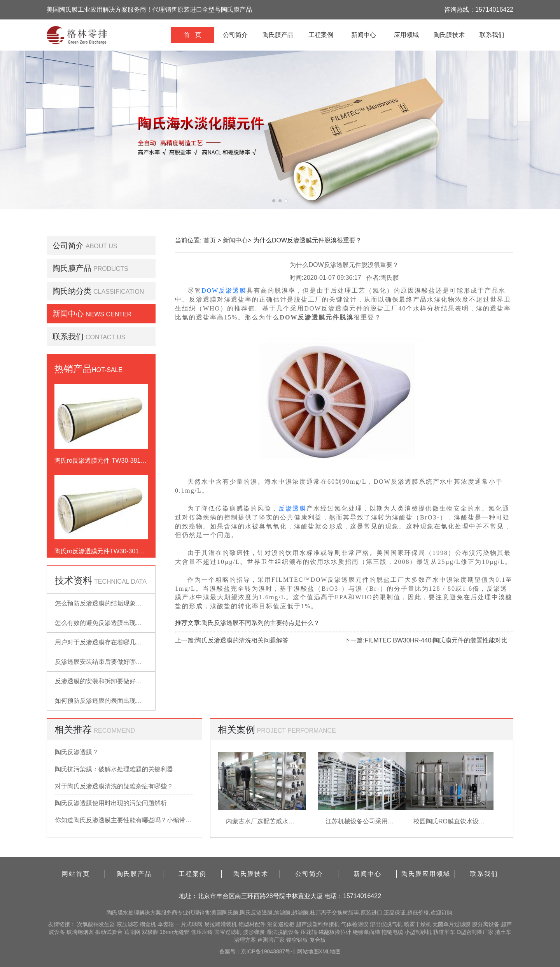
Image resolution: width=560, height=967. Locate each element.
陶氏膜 (115, 913)
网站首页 (76, 874)
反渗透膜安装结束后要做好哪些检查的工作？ (117, 662)
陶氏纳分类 (72, 291)
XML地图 (330, 951)
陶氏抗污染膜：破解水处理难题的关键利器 (114, 769)
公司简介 (235, 35)
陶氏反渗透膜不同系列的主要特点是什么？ (261, 623)
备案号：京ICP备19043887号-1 (258, 951)
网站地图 (308, 951)
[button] (274, 201)
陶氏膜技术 (449, 35)
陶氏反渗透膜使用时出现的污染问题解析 (111, 803)
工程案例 (321, 35)
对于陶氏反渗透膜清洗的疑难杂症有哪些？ (114, 786)
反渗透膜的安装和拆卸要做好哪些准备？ (111, 681)
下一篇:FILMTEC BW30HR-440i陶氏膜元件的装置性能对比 (426, 640)
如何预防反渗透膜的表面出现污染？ (105, 701)
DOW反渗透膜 (224, 290)
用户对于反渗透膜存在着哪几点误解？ (108, 642)
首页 (210, 240)
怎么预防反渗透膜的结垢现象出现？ (105, 603)
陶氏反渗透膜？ (77, 752)
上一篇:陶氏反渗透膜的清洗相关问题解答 (232, 640)
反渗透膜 (292, 508)
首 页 (192, 35)
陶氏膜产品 (278, 35)
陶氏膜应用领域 (426, 874)
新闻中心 (364, 35)
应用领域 (406, 35)
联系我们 (492, 35)
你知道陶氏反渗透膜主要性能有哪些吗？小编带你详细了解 (124, 820)
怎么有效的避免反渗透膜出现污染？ (105, 623)
